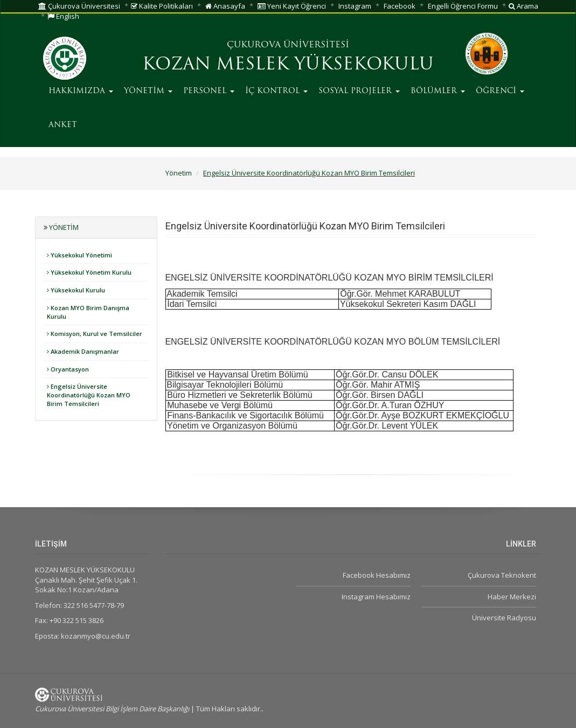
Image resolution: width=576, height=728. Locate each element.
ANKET (63, 125)
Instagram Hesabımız (376, 597)
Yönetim (179, 173)
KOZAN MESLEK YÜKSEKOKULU (288, 65)
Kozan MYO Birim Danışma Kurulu (88, 312)
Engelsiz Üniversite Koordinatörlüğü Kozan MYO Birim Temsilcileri (309, 173)
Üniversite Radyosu (504, 618)
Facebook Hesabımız (377, 575)
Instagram (355, 6)
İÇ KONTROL (276, 91)
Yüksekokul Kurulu (76, 290)
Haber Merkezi (512, 597)
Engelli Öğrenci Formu (463, 6)
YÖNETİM (148, 91)
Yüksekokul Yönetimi (79, 255)
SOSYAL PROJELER (359, 91)
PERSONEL (209, 91)
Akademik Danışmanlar (83, 351)
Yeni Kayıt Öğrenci (292, 6)
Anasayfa (225, 6)
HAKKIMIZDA (81, 91)
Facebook (400, 6)
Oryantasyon (68, 369)
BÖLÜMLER (438, 91)
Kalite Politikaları (162, 6)
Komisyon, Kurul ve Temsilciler (95, 334)
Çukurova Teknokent (502, 575)
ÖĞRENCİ (500, 91)
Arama (523, 6)
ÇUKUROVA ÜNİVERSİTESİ (288, 45)
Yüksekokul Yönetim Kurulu (89, 272)
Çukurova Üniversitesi (79, 6)
